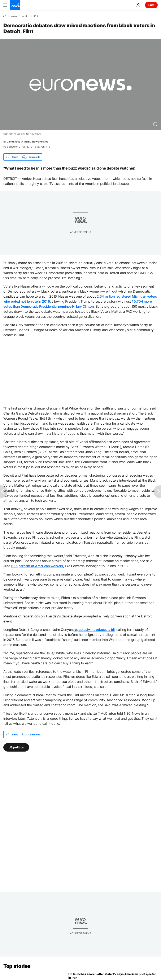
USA (36, 16)
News (14, 16)
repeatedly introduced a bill (94, 630)
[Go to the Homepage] (15, 5)
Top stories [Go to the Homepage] (17, 966)
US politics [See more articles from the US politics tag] (16, 747)
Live (151, 5)
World (25, 16)
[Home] (5, 16)
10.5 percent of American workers (37, 566)
